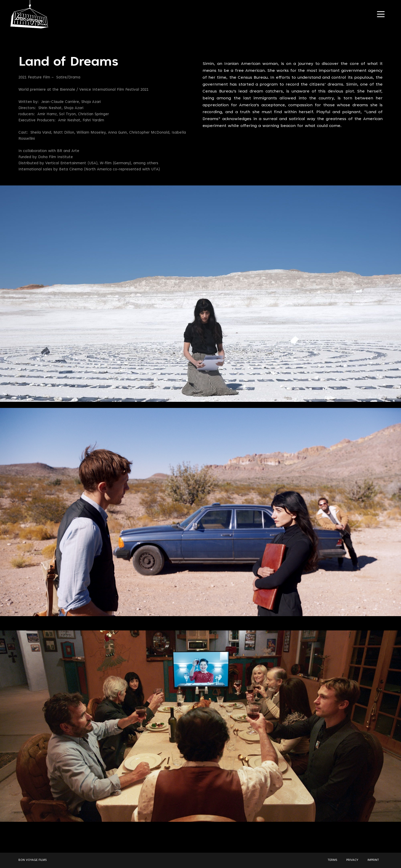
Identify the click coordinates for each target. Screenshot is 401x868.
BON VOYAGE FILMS (32, 860)
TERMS (332, 860)
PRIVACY (352, 860)
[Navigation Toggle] (381, 14)
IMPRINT (373, 860)
